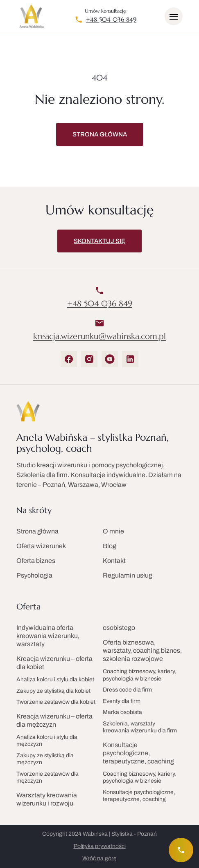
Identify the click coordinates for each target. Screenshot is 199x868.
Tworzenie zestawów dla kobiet (56, 702)
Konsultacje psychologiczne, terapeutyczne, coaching (138, 753)
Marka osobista (122, 712)
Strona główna (100, 134)
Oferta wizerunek (41, 546)
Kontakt (114, 561)
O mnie (113, 531)
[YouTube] (110, 359)
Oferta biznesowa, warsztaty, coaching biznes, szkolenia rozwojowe (142, 650)
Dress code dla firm (127, 690)
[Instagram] (89, 359)
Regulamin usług (128, 575)
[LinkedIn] (130, 359)
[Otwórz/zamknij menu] (174, 16)
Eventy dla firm (122, 701)
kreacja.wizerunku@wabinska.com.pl (99, 337)
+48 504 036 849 (111, 20)
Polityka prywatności (100, 846)
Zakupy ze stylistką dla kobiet (53, 691)
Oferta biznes (36, 561)
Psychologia (34, 575)
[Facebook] (69, 359)
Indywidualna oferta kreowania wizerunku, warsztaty (48, 636)
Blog (110, 546)
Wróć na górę (99, 858)
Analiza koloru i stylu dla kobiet (55, 679)
